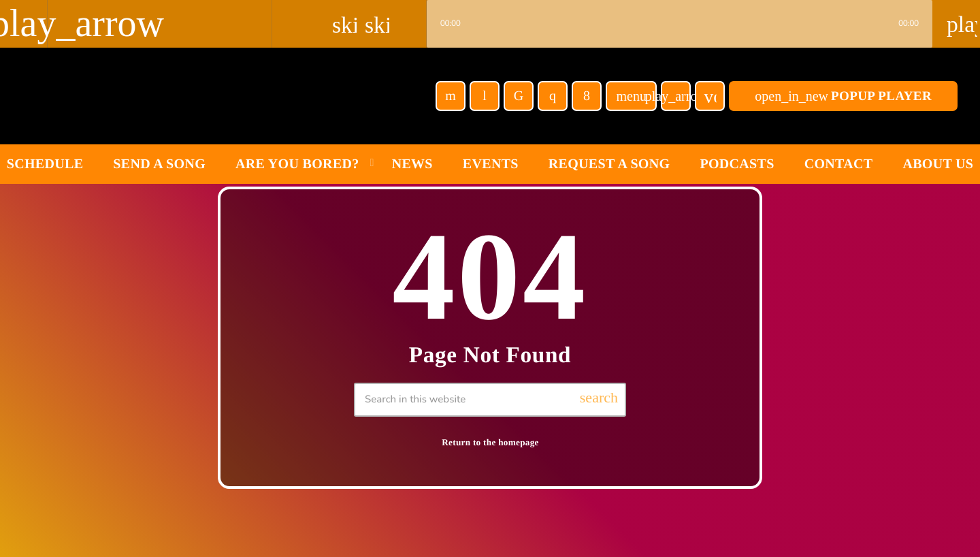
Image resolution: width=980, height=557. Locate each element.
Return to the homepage (490, 442)
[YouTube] (451, 96)
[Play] (676, 96)
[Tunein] (485, 96)
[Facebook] (587, 96)
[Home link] (170, 96)
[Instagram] (553, 96)
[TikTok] (519, 96)
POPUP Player (843, 96)
